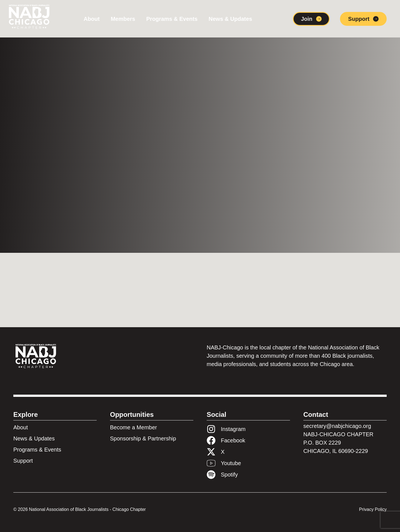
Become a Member (133, 427)
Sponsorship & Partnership (143, 438)
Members (123, 19)
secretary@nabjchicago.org (337, 426)
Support (23, 461)
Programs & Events (172, 19)
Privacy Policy (373, 509)
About (92, 19)
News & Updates (230, 19)
